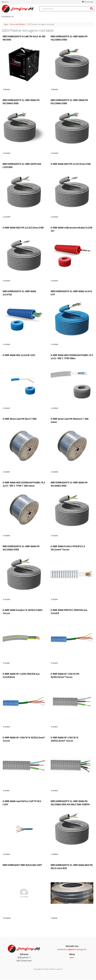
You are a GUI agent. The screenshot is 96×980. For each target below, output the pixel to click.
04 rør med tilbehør (18, 24)
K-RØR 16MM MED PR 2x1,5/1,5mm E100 (71, 164)
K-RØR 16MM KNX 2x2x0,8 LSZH (19, 355)
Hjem (6, 24)
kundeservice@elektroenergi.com (72, 950)
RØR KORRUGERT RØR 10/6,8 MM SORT (22, 865)
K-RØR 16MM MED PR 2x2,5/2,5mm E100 (23, 228)
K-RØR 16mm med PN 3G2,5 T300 (20, 419)
